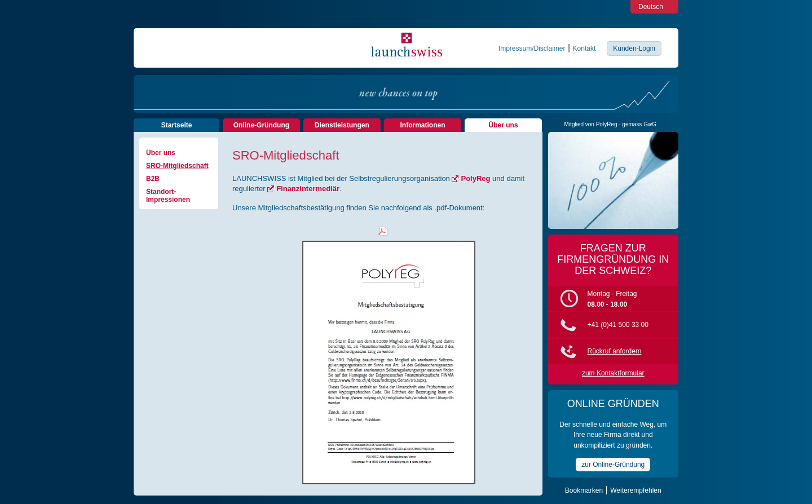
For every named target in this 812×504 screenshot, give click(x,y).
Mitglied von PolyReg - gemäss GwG (610, 124)
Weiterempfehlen (636, 490)
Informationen (423, 125)
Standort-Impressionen (168, 196)
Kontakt (584, 48)
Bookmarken (584, 490)
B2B (153, 179)
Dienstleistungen (342, 125)
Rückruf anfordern (615, 351)
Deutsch (651, 7)
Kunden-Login (634, 48)
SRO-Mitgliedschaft (177, 166)
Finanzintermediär (308, 189)
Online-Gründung (261, 125)
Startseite (177, 125)
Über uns (504, 125)
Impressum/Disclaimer (532, 48)
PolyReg (475, 178)
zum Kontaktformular (613, 373)
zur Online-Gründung (613, 465)
